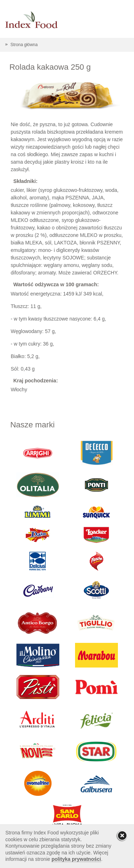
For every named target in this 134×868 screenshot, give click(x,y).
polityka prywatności (76, 859)
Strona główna (24, 45)
